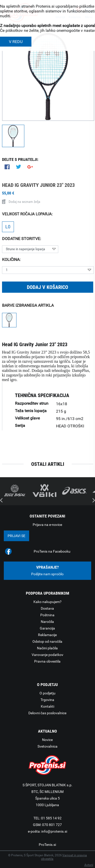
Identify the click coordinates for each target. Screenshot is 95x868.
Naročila (47, 622)
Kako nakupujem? (48, 602)
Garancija (47, 628)
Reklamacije (47, 635)
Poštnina (47, 615)
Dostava (47, 608)
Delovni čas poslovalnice (47, 713)
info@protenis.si (54, 831)
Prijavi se (16, 536)
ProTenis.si (47, 845)
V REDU (16, 42)
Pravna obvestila (47, 661)
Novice (47, 740)
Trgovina (47, 700)
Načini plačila (47, 648)
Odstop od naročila (47, 641)
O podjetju (48, 693)
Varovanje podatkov (48, 655)
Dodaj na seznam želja (21, 202)
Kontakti (48, 706)
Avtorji (89, 865)
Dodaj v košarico (48, 287)
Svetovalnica (48, 746)
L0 (8, 227)
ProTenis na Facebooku (52, 551)
